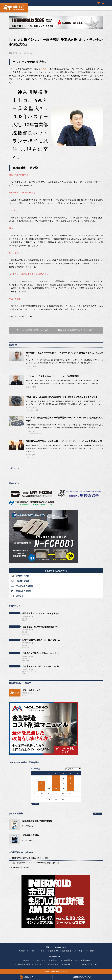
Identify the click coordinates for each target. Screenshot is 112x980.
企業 (37, 434)
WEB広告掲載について (69, 964)
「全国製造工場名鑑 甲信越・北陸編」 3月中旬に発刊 (29, 858)
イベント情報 (90, 951)
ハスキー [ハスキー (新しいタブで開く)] (45, 69)
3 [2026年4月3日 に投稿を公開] (70, 778)
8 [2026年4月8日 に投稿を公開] (56, 783)
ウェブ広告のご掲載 (25, 586)
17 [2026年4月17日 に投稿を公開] (70, 789)
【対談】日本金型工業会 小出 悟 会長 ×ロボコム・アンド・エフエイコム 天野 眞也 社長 (64, 441)
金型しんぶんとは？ (31, 690)
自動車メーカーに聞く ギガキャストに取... (42, 667)
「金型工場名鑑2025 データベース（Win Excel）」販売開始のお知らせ (35, 863)
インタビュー (29, 53)
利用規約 (54, 960)
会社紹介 (26, 960)
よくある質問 (65, 960)
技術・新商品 (54, 951)
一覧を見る (97, 814)
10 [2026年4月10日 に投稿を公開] (70, 783)
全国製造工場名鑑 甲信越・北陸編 (37, 821)
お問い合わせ (22, 596)
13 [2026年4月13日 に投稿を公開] (42, 789)
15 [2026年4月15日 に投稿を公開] (56, 789)
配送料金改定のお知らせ (20, 868)
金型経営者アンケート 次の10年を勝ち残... (42, 613)
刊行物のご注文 (23, 581)
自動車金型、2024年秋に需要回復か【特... (41, 627)
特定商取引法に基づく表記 (89, 964)
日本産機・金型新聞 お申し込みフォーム (31, 964)
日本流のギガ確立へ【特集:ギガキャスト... (41, 653)
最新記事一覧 (24, 951)
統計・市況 (65, 951)
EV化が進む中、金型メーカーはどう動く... (41, 640)
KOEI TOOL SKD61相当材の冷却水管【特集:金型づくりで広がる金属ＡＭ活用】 (62, 397)
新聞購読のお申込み (82, 977)
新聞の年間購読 (23, 576)
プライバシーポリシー (40, 960)
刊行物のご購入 (53, 964)
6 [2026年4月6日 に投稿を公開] (42, 783)
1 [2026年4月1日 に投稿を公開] (56, 778)
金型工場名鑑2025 (31, 835)
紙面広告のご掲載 (24, 591)
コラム (25, 695)
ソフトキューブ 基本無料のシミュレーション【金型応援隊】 (52, 376)
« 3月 (36, 804)
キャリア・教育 (77, 951)
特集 (37, 410)
